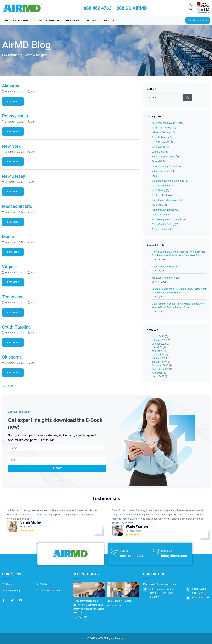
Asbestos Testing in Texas (165, 278)
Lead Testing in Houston (165, 267)
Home (7, 584)
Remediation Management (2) (167, 200)
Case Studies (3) (160, 147)
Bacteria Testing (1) (162, 137)
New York (12, 146)
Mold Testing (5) (160, 190)
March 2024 (158, 355)
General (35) (158, 161)
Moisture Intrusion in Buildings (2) (170, 181)
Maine (9, 236)
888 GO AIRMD (132, 8)
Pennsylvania (16, 116)
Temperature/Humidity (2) (165, 210)
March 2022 (158, 376)
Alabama (11, 86)
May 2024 (157, 347)
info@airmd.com (173, 556)
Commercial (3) (160, 152)
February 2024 (159, 358)
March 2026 (158, 336)
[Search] (188, 98)
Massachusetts (18, 206)
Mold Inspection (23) (163, 186)
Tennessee (14, 297)
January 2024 (159, 362)
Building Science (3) (162, 142)
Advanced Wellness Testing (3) (168, 123)
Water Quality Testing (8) (165, 224)
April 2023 (157, 373)
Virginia (10, 267)
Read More (13, 101)
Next (12, 386)
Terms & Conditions (49, 591)
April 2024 (157, 351)
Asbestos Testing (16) (163, 132)
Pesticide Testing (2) (162, 195)
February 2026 (159, 340)
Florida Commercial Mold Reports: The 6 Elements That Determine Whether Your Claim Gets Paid (89, 607)
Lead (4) (156, 176)
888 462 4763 (98, 8)
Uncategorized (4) (161, 215)
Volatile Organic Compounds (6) (169, 219)
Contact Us (44, 584)
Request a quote (198, 20)
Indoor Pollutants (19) (163, 171)
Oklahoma (13, 357)
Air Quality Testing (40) (164, 128)
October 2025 (159, 344)
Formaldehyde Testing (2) (165, 157)
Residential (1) (159, 205)
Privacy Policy (12, 591)
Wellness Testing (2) (162, 229)
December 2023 (160, 365)
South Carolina (18, 327)
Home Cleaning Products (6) (167, 166)
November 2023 (160, 369)
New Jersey (15, 176)
